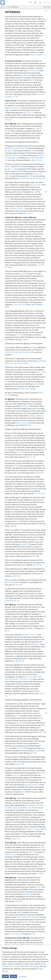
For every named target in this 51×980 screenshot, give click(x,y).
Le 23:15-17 (26, 922)
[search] (49, 3)
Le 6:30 (13, 526)
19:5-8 (10, 267)
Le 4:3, (38, 493)
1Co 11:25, (18, 305)
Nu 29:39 (30, 352)
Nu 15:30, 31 (25, 406)
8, (6, 382)
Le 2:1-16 (16, 839)
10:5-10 (19, 108)
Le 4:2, (19, 423)
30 (43, 178)
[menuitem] (3, 3)
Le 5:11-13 (42, 732)
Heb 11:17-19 (12, 97)
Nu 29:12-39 (37, 160)
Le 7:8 (11, 209)
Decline (13, 976)
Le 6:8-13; (18, 148)
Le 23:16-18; (32, 158)
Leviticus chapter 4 (36, 416)
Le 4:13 (16, 466)
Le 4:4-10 (20, 452)
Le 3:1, (39, 372)
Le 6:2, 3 (42, 773)
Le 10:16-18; (9, 601)
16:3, (7, 176)
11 (9, 199)
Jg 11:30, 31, (37, 128)
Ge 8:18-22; (31, 71)
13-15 (42, 493)
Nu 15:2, (41, 847)
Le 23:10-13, (39, 805)
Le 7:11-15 (19, 335)
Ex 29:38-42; (10, 148)
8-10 (7, 850)
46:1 (30, 75)
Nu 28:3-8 (25, 148)
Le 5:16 (37, 751)
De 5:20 (8, 780)
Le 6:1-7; (27, 677)
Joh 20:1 (37, 917)
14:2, (28, 178)
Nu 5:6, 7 (36, 785)
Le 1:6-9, (18, 209)
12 (44, 372)
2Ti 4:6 (41, 874)
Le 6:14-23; (27, 829)
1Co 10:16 (23, 274)
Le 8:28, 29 (28, 894)
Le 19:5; (41, 361)
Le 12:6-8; (22, 178)
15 (18, 601)
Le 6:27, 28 (35, 556)
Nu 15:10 (12, 855)
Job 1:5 (32, 80)
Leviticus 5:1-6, (28, 635)
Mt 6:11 (27, 340)
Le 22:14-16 (21, 748)
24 (20, 155)
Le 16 (18, 521)
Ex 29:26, (21, 389)
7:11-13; (34, 829)
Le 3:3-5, (36, 384)
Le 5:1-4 (17, 716)
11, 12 (13, 169)
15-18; (7, 808)
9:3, (15, 601)
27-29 (24, 305)
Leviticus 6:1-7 (35, 644)
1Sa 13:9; (17, 363)
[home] (3, 3)
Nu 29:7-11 (14, 158)
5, (44, 155)
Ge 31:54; (25, 75)
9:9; (14, 108)
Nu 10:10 (33, 151)
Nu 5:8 (24, 792)
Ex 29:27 (20, 901)
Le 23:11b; (30, 917)
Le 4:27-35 (37, 565)
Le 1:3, (27, 113)
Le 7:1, (43, 693)
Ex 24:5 (8, 171)
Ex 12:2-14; (13, 352)
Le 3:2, (42, 379)
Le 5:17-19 (20, 764)
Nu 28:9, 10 (10, 151)
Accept (5, 976)
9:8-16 (38, 71)
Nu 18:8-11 (41, 829)
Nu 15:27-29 (17, 585)
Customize (23, 976)
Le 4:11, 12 (31, 457)
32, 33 (19, 934)
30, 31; (32, 178)
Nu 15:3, (30, 176)
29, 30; (7, 158)
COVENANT (19, 171)
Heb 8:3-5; (9, 108)
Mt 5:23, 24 (20, 661)
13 (7, 382)
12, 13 (23, 209)
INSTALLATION (19, 167)
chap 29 (39, 808)
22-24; (20, 808)
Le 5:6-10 (20, 723)
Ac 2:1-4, (14, 934)
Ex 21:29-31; (34, 677)
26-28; (34, 808)
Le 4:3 (13, 436)
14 (42, 185)
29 (10, 120)
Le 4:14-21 (39, 473)
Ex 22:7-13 (16, 775)
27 (28, 423)
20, (30, 808)
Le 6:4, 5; (29, 785)
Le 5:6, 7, (36, 174)
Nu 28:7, (30, 852)
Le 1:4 (34, 192)
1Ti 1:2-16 (29, 679)
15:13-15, (38, 178)
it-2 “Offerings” (12, 7)
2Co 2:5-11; (16, 679)
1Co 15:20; (22, 917)
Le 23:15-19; (22, 352)
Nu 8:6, (8, 169)
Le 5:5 (41, 718)
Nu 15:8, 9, (13, 808)
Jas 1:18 (32, 934)
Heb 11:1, (41, 55)
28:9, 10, (26, 808)
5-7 (6, 696)
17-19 (35, 635)
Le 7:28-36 (31, 389)
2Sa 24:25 (24, 363)
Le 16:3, (40, 155)
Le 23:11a (40, 887)
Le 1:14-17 (28, 213)
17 (8, 395)
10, (39, 185)
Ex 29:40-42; (30, 805)
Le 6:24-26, (24, 544)
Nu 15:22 (17, 576)
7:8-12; (23, 679)
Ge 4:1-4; (35, 55)
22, (25, 423)
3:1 (33, 113)
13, (23, 423)
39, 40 (7, 131)
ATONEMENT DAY (25, 425)
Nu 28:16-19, (15, 155)
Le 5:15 (33, 753)
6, (42, 372)
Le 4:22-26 (39, 539)
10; (30, 113)
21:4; (11, 363)
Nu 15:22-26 (10, 582)
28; (26, 389)
